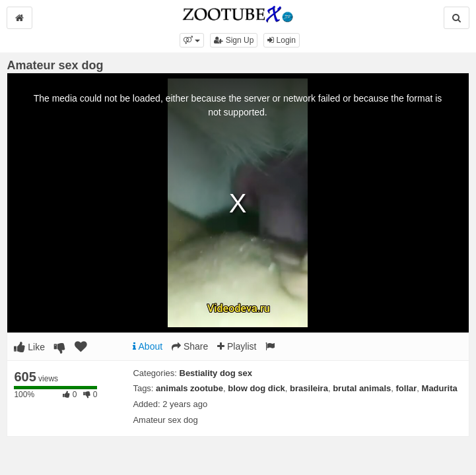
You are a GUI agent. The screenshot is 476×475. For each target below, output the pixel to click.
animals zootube (189, 388)
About (148, 346)
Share (190, 346)
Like (29, 347)
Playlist (237, 346)
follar (407, 388)
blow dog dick (256, 388)
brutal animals (362, 388)
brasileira (309, 388)
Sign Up (234, 40)
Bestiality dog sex (216, 373)
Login (282, 40)
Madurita (440, 388)
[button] (192, 40)
